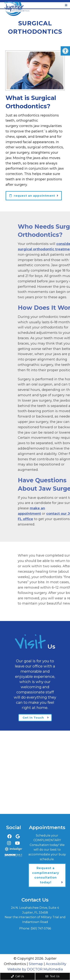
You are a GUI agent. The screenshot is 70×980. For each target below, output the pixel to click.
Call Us (17, 976)
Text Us (52, 976)
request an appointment (32, 196)
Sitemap (36, 964)
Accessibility (56, 964)
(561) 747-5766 (41, 928)
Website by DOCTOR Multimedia (35, 969)
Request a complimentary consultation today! (46, 875)
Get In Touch (33, 718)
